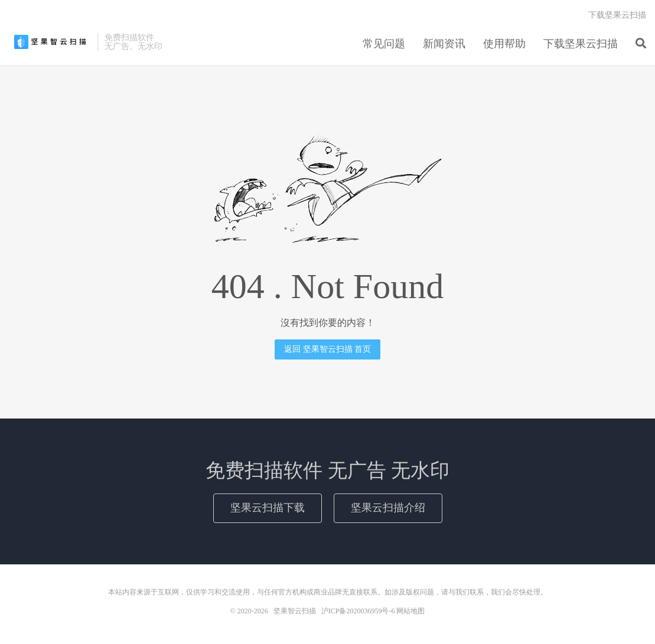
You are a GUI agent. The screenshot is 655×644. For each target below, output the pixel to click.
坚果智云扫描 (50, 42)
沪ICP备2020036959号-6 (358, 611)
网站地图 (410, 611)
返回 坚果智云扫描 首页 (327, 349)
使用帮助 (504, 44)
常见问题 (384, 44)
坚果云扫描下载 (268, 508)
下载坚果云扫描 (581, 44)
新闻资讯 (444, 44)
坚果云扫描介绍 (388, 508)
